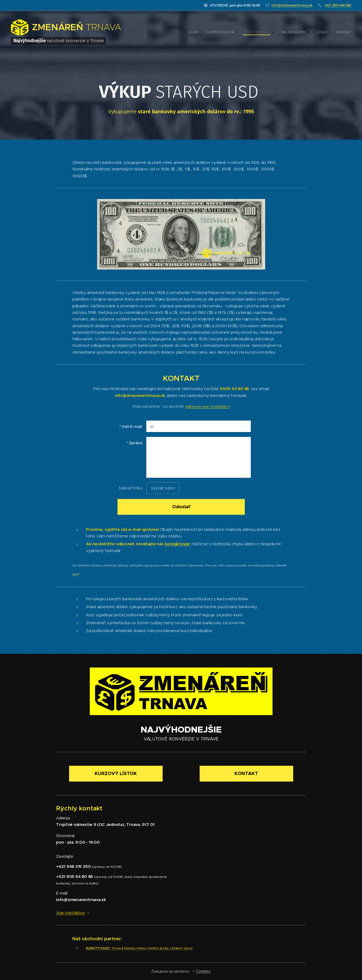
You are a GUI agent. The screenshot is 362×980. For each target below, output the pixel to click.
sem (75, 574)
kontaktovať (177, 544)
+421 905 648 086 (338, 5)
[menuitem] (304, 33)
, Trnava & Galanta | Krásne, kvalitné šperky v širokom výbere (139, 948)
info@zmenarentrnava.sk (292, 5)
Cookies (203, 971)
